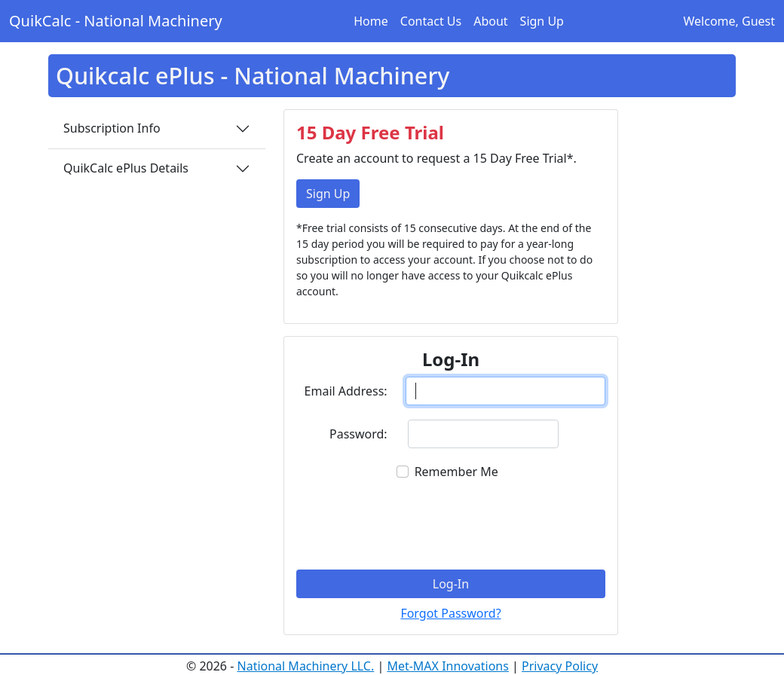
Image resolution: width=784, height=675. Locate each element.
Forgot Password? (450, 613)
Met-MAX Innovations (448, 666)
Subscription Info (112, 128)
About (490, 21)
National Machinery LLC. (306, 666)
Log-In (451, 584)
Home (371, 21)
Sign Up (542, 21)
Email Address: (346, 391)
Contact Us (431, 21)
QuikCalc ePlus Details (126, 168)
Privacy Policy (560, 666)
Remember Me (456, 472)
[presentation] (451, 524)
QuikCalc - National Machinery (116, 21)
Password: (358, 434)
